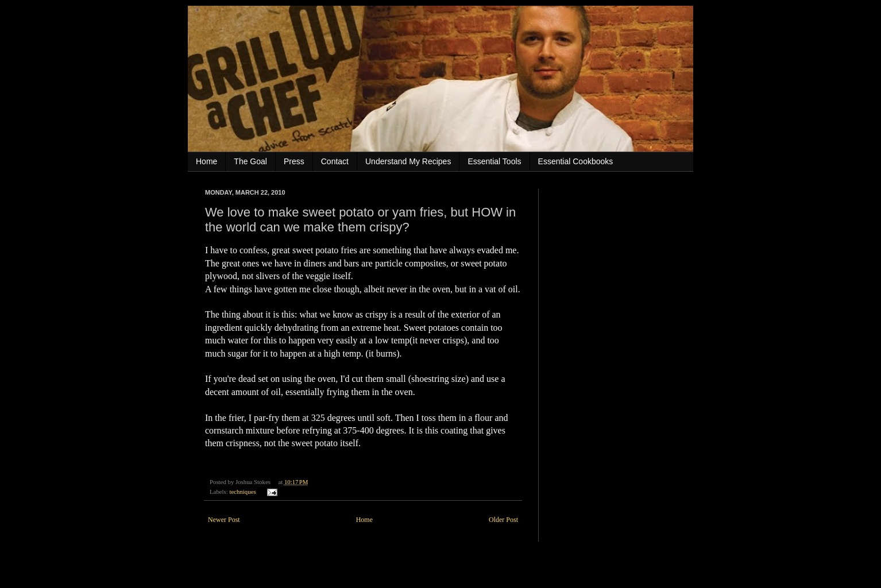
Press (294, 161)
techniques (242, 492)
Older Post (503, 520)
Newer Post (224, 520)
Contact (335, 161)
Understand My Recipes (408, 161)
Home (206, 161)
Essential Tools (494, 161)
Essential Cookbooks (576, 161)
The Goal (250, 161)
